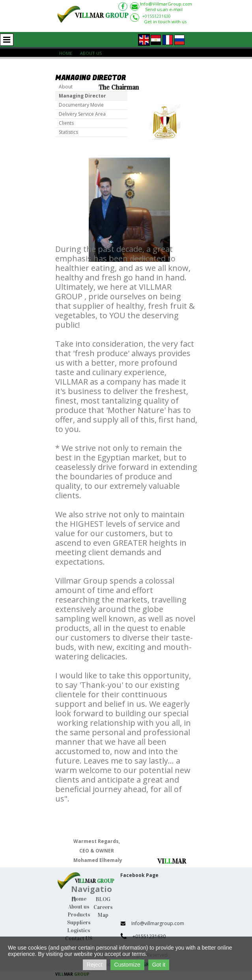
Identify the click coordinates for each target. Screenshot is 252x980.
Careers (103, 907)
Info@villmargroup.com (158, 923)
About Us (91, 53)
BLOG (103, 899)
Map (103, 915)
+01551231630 (156, 16)
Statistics (68, 132)
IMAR (96, 881)
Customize (127, 965)
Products (79, 915)
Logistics (79, 930)
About (66, 87)
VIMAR (102, 16)
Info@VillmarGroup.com (166, 4)
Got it (159, 965)
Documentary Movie (81, 105)
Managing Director (82, 96)
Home (66, 53)
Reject (95, 965)
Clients (66, 123)
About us (79, 907)
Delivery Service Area (82, 114)
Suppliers (79, 923)
